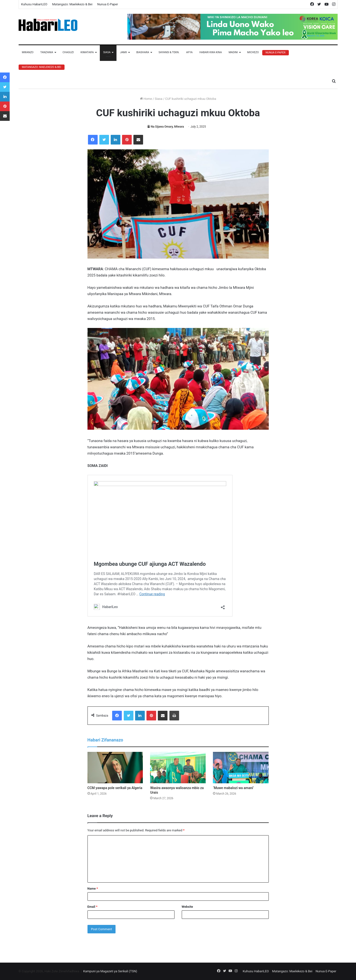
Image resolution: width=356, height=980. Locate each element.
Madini (233, 52)
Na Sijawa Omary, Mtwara (167, 127)
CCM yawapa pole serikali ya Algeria (115, 788)
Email (93, 907)
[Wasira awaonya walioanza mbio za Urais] (178, 768)
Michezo (253, 52)
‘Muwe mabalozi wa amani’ (233, 788)
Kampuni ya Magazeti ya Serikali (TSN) (110, 971)
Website (187, 907)
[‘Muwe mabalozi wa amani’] (241, 768)
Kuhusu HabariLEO (34, 4)
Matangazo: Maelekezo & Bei (72, 4)
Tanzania (47, 52)
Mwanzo (28, 52)
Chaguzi (68, 52)
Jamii (123, 52)
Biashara (143, 52)
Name (93, 889)
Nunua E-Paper (108, 4)
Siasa (107, 52)
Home (146, 99)
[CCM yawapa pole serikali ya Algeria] (115, 768)
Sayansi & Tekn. (169, 52)
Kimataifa (87, 52)
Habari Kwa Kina (211, 52)
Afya (189, 52)
